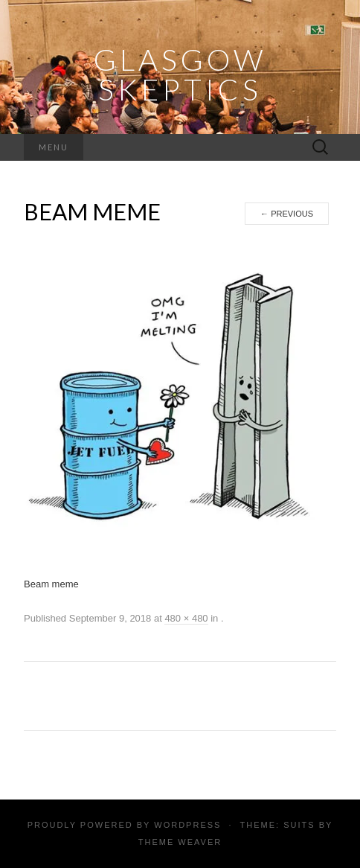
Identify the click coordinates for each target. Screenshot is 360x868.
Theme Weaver (180, 842)
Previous (287, 214)
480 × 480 (186, 618)
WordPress (187, 825)
